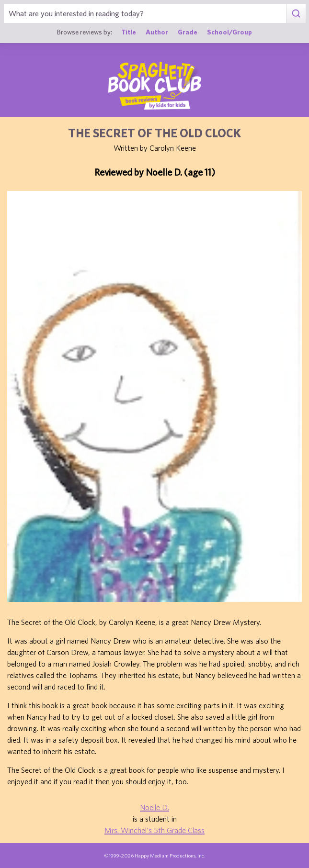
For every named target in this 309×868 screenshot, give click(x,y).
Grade (188, 32)
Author (157, 32)
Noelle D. (154, 807)
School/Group (229, 32)
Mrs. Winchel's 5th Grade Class (154, 830)
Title (129, 32)
